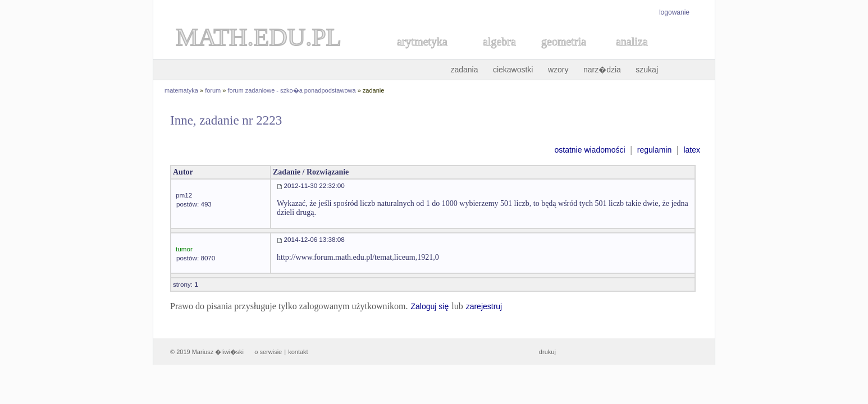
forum (213, 90)
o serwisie (268, 352)
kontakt (298, 352)
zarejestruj (484, 306)
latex (692, 150)
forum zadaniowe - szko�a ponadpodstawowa (292, 90)
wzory (558, 70)
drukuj (547, 352)
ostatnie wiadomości (590, 150)
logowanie (674, 12)
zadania (464, 70)
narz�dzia (602, 70)
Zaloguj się (430, 306)
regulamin (654, 150)
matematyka (181, 90)
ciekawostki (513, 70)
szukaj (647, 70)
